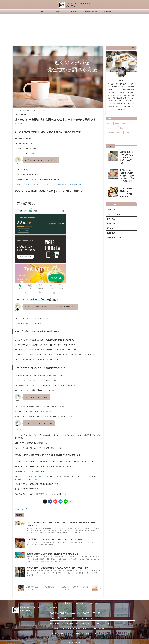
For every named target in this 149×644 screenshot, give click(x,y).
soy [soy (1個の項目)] (128, 128)
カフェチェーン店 (22, 508)
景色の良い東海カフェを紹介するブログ (31, 606)
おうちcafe (58, 12)
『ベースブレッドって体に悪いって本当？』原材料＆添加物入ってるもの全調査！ (43, 184)
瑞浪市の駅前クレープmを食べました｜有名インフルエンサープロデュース (78, 627)
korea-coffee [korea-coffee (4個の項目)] (112, 128)
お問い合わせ (108, 12)
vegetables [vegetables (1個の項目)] (111, 137)
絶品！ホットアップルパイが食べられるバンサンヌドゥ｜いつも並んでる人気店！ (80, 622)
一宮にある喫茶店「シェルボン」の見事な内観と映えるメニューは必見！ (77, 632)
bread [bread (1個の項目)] (109, 124)
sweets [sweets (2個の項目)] (120, 132)
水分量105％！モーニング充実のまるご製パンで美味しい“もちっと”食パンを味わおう (127, 173)
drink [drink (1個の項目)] (124, 124)
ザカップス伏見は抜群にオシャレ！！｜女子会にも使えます (126, 188)
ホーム (41, 12)
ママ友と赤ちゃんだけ (35, 476)
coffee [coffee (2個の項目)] (117, 124)
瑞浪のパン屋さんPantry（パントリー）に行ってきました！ (72, 617)
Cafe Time (72, 6)
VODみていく (39, 493)
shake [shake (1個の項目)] (122, 128)
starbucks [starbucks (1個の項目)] (110, 132)
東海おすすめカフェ (91, 12)
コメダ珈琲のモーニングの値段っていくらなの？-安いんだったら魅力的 (53, 538)
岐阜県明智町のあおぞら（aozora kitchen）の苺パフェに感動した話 (75, 612)
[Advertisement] (74, 29)
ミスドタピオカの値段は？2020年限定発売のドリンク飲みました (51, 553)
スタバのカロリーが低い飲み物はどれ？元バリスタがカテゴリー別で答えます (55, 567)
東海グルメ (74, 12)
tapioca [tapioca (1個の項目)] (128, 132)
